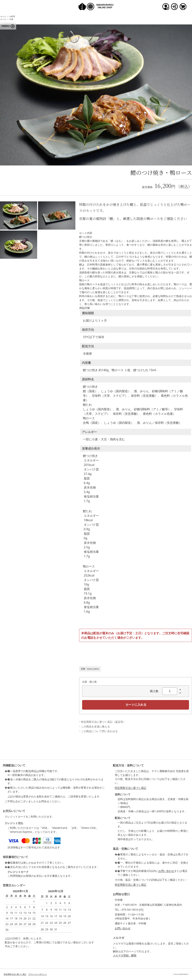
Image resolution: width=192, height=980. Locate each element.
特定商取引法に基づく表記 (130, 788)
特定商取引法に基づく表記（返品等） (103, 722)
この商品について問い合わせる (99, 731)
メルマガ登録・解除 (125, 955)
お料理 (12, 16)
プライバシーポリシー (37, 974)
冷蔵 (11, 19)
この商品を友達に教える (95, 726)
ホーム (3, 16)
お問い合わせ (166, 871)
